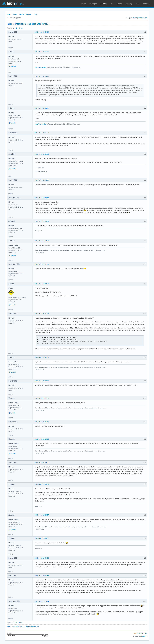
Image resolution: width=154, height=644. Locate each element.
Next (21, 28)
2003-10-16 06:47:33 (42, 575)
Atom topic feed (142, 633)
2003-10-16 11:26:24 (42, 601)
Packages (93, 4)
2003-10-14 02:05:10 (42, 76)
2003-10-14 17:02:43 (42, 264)
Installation (20, 24)
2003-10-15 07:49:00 (42, 463)
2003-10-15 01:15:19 (42, 422)
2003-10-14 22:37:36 (42, 398)
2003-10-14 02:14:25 (42, 108)
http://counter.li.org (41, 68)
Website (13, 66)
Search (21, 14)
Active (135, 18)
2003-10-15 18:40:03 (42, 558)
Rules (15, 14)
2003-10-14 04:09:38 (42, 154)
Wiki (112, 4)
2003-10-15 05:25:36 (42, 439)
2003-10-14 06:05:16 (42, 180)
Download (147, 4)
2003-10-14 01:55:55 (42, 52)
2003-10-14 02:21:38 (42, 133)
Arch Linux (13, 3)
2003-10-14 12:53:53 (42, 198)
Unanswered (142, 18)
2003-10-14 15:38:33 (42, 241)
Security (129, 4)
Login (36, 14)
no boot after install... (39, 24)
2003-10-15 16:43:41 (42, 538)
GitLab (119, 4)
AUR (137, 4)
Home (84, 4)
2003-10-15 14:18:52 (42, 484)
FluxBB (144, 636)
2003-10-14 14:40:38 (42, 221)
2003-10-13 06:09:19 (42, 32)
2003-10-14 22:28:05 (42, 381)
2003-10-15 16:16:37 (42, 515)
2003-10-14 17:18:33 (42, 284)
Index (9, 14)
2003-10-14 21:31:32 (42, 314)
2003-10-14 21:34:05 (42, 357)
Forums (104, 4)
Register (29, 14)
